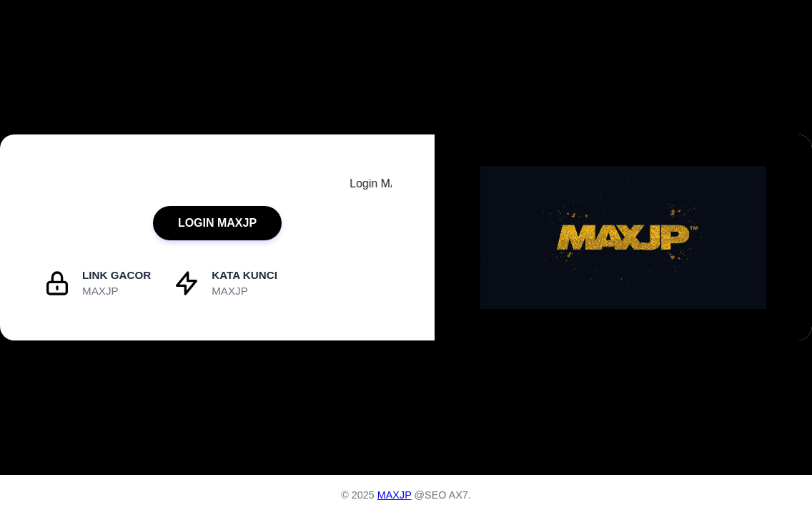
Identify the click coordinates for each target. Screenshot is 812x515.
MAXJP (395, 495)
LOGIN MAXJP (217, 223)
